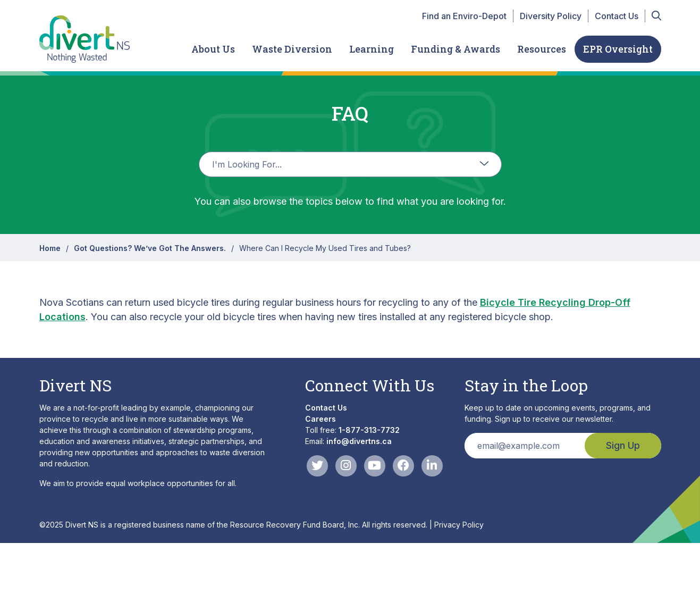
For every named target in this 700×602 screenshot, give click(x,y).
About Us (213, 49)
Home (50, 248)
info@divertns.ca (359, 441)
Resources (542, 49)
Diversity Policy (551, 16)
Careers (321, 419)
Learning (372, 49)
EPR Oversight (618, 49)
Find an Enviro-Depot (464, 16)
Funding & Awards (456, 49)
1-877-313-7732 (369, 430)
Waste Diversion (292, 49)
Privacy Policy (459, 525)
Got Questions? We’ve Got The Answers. (150, 248)
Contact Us (617, 16)
